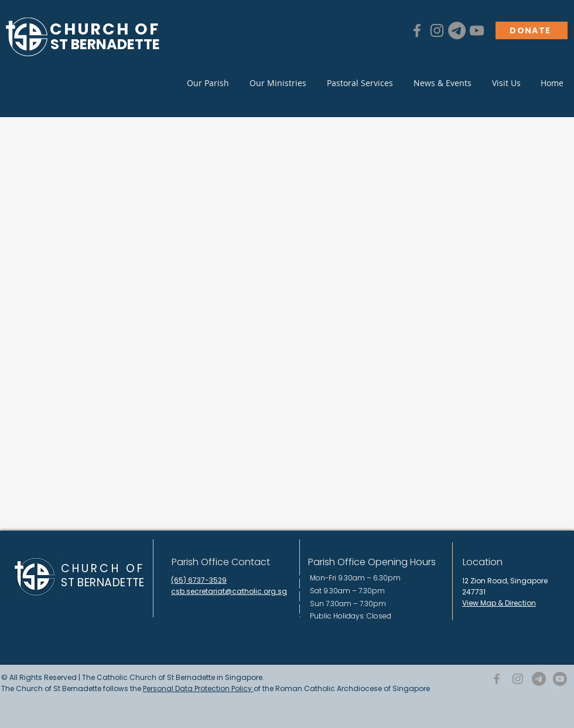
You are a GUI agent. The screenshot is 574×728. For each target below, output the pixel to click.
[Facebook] (417, 30)
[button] (208, 83)
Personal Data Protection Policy (198, 688)
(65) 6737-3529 (199, 580)
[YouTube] (477, 30)
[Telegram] (457, 30)
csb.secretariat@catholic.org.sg (229, 591)
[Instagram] (437, 30)
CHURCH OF (103, 568)
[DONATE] (532, 30)
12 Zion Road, (486, 581)
